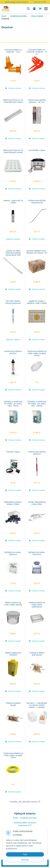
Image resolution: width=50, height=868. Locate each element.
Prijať (25, 854)
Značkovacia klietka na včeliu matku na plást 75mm (13, 755)
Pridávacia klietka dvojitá (13, 704)
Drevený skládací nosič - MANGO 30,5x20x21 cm (37, 252)
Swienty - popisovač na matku (13, 202)
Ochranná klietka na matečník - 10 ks (13, 51)
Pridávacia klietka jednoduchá (37, 654)
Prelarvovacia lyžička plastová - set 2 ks (37, 101)
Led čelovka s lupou (37, 150)
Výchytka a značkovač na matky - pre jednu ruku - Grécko (37, 404)
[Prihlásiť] (34, 9)
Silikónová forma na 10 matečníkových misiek (13, 101)
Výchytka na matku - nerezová (37, 553)
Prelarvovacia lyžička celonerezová (37, 202)
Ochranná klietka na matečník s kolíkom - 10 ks (37, 52)
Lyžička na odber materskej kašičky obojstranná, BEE (13, 253)
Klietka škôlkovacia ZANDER (13, 654)
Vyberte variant (13, 239)
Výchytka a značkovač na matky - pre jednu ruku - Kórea (13, 404)
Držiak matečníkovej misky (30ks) (37, 503)
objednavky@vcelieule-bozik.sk (16, 2)
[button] (28, 9)
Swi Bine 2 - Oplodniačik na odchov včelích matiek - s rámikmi (37, 705)
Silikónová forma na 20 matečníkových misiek (13, 151)
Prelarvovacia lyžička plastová (37, 453)
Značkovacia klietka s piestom (13, 352)
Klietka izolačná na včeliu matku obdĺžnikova (37, 605)
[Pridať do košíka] (13, 88)
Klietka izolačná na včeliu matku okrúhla (13, 604)
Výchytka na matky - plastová (13, 553)
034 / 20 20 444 (40, 2)
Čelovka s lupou (13, 452)
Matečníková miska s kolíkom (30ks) (13, 503)
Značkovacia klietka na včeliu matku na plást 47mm (37, 353)
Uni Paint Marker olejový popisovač (13, 302)
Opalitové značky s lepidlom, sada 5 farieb (37, 302)
